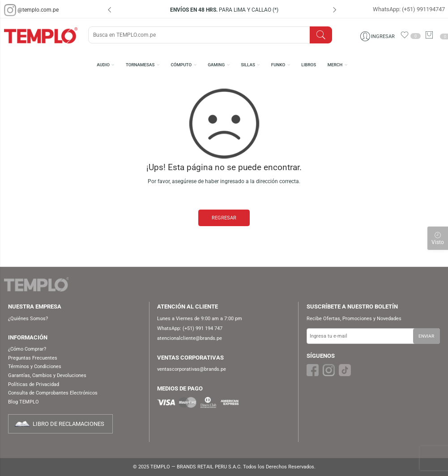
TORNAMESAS (140, 65)
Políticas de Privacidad (34, 384)
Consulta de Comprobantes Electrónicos (53, 393)
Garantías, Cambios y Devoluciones (47, 375)
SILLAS (248, 65)
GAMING (216, 65)
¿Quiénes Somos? (28, 319)
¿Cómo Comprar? (27, 349)
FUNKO (278, 65)
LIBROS (309, 65)
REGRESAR (224, 218)
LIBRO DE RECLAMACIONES (68, 424)
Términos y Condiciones (35, 367)
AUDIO (103, 65)
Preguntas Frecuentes (33, 358)
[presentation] (110, 11)
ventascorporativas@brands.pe (192, 369)
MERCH (335, 65)
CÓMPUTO (181, 65)
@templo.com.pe (38, 10)
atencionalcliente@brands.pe (190, 338)
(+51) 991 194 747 (203, 328)
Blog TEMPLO (23, 402)
